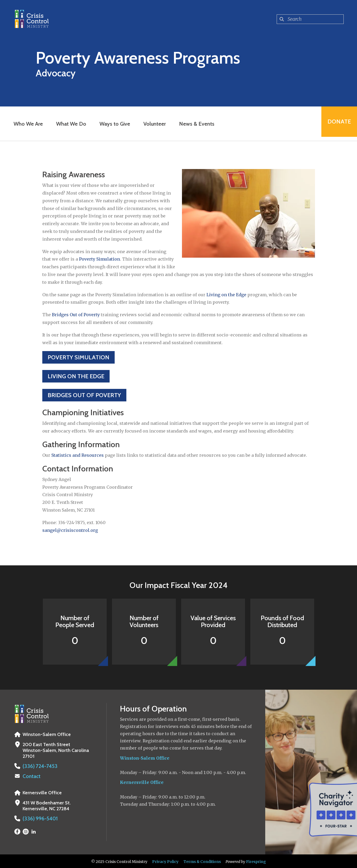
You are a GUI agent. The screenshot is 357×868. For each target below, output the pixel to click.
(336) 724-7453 (38, 766)
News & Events (195, 124)
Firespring (256, 861)
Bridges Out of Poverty (76, 315)
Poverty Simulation (99, 259)
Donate (337, 124)
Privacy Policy (165, 861)
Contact (31, 776)
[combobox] (310, 19)
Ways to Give (113, 124)
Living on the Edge (226, 295)
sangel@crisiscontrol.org (70, 530)
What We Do (70, 124)
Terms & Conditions (202, 861)
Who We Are (27, 124)
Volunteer (153, 124)
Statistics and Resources (78, 455)
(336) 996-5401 (39, 818)
